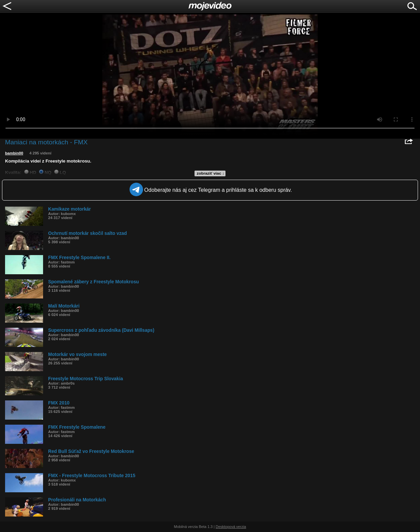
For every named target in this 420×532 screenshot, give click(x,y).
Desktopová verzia (231, 527)
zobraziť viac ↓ (211, 173)
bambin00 (14, 153)
